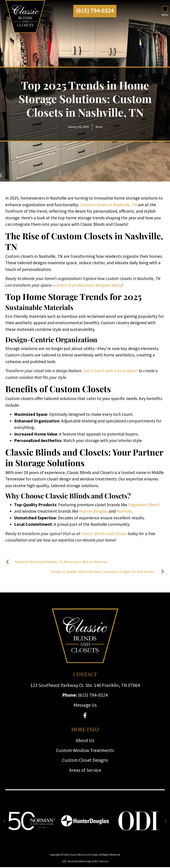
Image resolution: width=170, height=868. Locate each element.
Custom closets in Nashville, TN (108, 205)
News (99, 127)
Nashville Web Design (80, 862)
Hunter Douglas (94, 511)
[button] (165, 12)
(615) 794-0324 (95, 10)
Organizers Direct (144, 505)
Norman (124, 511)
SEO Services (101, 862)
